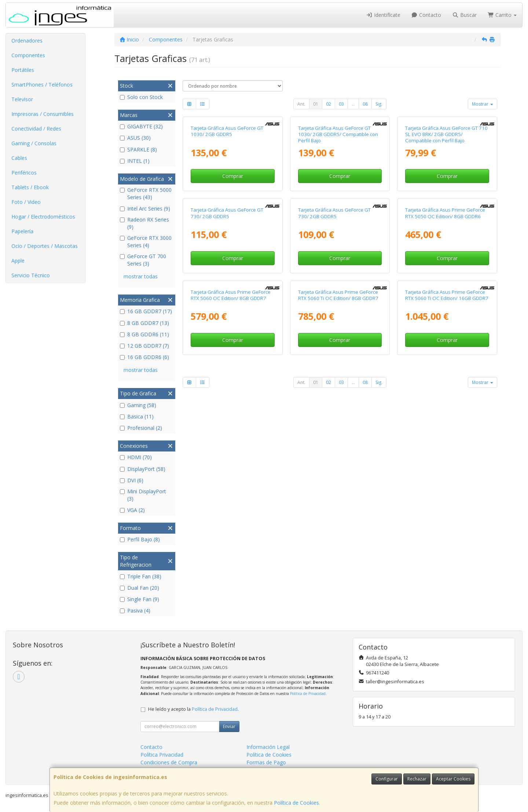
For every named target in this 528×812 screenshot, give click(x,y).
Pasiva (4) (135, 610)
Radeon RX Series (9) (144, 223)
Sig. (379, 104)
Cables (19, 158)
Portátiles (23, 70)
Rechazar (417, 779)
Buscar (464, 15)
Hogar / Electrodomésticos (43, 217)
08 (365, 104)
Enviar (229, 726)
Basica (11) (137, 416)
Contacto (426, 15)
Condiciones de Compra (169, 762)
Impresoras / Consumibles (43, 114)
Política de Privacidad (308, 694)
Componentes (28, 55)
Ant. (301, 104)
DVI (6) (132, 480)
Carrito (502, 15)
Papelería (22, 231)
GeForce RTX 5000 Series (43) (146, 193)
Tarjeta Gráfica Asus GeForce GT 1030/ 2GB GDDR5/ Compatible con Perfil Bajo (338, 212)
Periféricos (24, 173)
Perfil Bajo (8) (140, 539)
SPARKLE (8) (138, 149)
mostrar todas (141, 276)
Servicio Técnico (31, 275)
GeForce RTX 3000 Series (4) (146, 242)
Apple (18, 261)
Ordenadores (27, 41)
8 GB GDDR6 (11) (144, 334)
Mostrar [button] (483, 104)
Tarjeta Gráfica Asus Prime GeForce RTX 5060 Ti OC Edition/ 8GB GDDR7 (338, 527)
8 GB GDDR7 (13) (144, 323)
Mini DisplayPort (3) (143, 495)
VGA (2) (132, 510)
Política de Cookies (296, 803)
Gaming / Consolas (34, 143)
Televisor (22, 99)
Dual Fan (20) (140, 588)
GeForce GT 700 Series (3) (143, 260)
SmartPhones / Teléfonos (42, 85)
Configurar (387, 779)
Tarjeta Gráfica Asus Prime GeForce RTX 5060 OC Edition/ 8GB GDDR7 (231, 527)
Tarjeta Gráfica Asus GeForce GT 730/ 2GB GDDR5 (227, 368)
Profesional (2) (141, 428)
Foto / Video (26, 202)
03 (341, 104)
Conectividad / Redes (36, 129)
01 (316, 104)
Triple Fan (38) (141, 576)
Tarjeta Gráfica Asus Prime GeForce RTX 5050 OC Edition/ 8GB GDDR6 (445, 368)
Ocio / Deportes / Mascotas (45, 246)
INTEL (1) (135, 161)
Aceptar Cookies (453, 779)
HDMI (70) (136, 457)
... (353, 104)
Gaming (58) (138, 405)
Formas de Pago (266, 762)
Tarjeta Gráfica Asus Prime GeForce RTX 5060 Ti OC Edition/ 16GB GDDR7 (447, 527)
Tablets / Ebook (30, 187)
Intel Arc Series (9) (145, 209)
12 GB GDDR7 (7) (144, 346)
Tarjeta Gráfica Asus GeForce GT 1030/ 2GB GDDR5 (227, 209)
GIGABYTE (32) (141, 126)
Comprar (233, 254)
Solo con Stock (141, 97)
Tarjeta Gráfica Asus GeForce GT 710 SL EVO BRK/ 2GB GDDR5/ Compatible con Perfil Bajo (446, 212)
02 (329, 104)
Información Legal (268, 747)
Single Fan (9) (140, 599)
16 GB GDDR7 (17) (146, 311)
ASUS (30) (135, 138)
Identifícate (383, 15)
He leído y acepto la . (193, 709)
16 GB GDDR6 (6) (144, 357)
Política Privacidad (162, 755)
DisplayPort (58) (143, 469)
